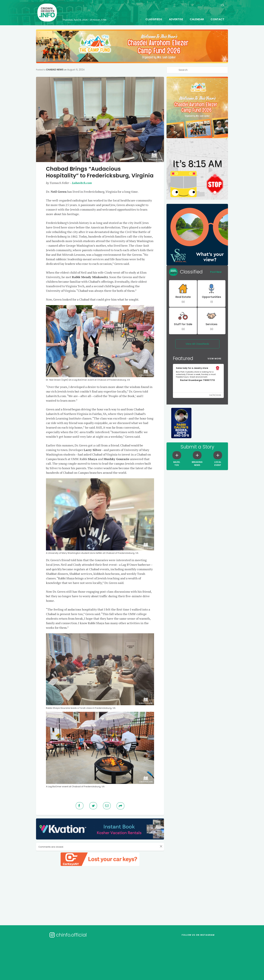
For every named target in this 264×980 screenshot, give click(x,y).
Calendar (197, 19)
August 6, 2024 (76, 70)
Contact (217, 19)
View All (197, 344)
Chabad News (55, 70)
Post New (216, 272)
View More (214, 359)
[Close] (161, 846)
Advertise (176, 19)
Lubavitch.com (82, 183)
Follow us (198, 935)
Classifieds (154, 19)
